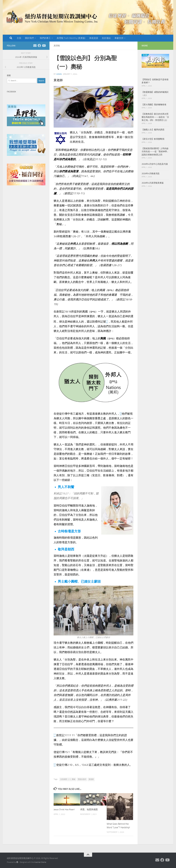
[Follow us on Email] (35, 46)
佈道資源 (94, 38)
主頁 (19, 38)
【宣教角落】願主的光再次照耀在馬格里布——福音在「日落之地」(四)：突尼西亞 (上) (155, 117)
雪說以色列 (82, 779)
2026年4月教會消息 (151, 174)
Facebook (11, 92)
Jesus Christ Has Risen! (65, 809)
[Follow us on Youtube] (44, 46)
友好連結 (106, 38)
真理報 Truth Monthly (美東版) (71, 38)
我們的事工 (45, 38)
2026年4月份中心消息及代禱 (155, 164)
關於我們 (29, 38)
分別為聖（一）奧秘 (68, 779)
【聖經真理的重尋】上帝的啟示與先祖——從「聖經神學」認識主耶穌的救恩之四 (155, 152)
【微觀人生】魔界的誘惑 (153, 130)
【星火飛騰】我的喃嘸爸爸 (154, 105)
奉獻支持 (119, 38)
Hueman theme (40, 862)
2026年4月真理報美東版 (153, 183)
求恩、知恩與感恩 (90, 809)
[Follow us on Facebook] (39, 46)
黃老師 (91, 779)
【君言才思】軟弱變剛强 (153, 139)
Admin (59, 74)
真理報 (57, 46)
